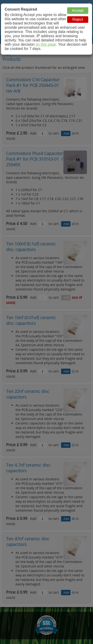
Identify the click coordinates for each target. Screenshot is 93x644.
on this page (46, 44)
